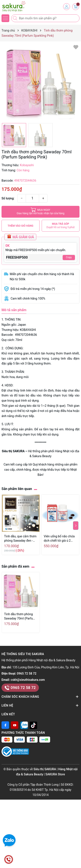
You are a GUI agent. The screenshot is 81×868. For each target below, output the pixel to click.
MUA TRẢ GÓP (61, 226)
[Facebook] (5, 725)
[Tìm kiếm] (16, 18)
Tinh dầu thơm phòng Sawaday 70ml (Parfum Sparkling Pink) (20, 616)
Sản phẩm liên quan (17, 489)
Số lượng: (8, 198)
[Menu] (5, 18)
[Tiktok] (33, 725)
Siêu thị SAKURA (13, 451)
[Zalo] (24, 725)
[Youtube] (15, 725)
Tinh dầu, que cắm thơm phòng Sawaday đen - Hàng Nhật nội (20, 539)
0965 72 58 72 (27, 674)
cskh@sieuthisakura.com (28, 680)
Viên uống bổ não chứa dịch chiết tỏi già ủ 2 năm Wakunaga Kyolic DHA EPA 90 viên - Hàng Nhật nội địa (60, 539)
